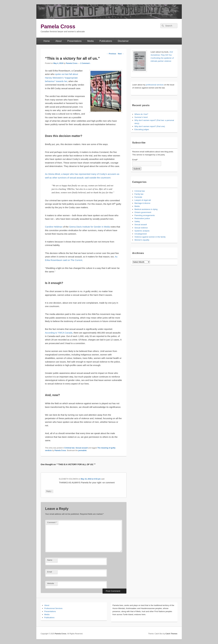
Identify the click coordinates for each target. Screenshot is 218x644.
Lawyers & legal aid (143, 200)
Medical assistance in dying (146, 209)
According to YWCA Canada (59, 333)
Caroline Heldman (54, 227)
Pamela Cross (58, 26)
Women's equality (142, 240)
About (58, 41)
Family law (139, 194)
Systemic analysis (142, 231)
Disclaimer (123, 41)
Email (50, 572)
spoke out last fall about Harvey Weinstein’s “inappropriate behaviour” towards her (62, 78)
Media (91, 41)
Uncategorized (141, 234)
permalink (82, 450)
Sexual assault (82, 448)
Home (47, 41)
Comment (52, 522)
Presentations (74, 41)
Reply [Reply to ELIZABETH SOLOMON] (49, 491)
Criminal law (69, 448)
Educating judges (142, 129)
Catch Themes (171, 634)
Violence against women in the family (150, 237)
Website (51, 583)
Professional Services (53, 608)
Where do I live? (141, 114)
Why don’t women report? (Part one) (150, 126)
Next (121, 54)
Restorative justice (142, 218)
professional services (155, 85)
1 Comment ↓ (86, 63)
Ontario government (143, 212)
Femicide (138, 197)
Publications (106, 41)
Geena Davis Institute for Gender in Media (89, 227)
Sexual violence (141, 228)
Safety (137, 221)
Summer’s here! (141, 117)
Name (50, 560)
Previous (111, 54)
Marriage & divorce (142, 203)
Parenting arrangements (145, 215)
